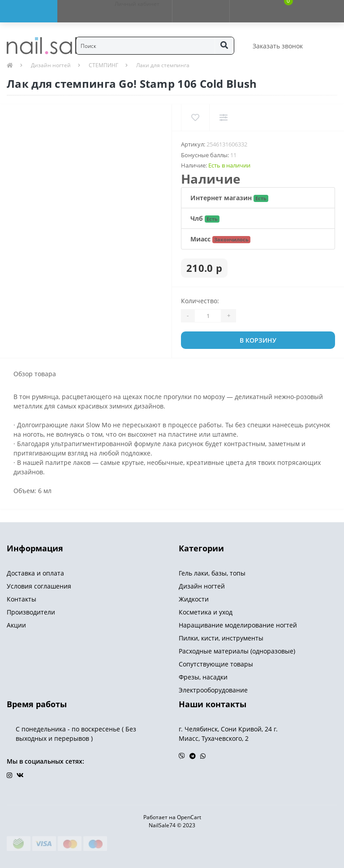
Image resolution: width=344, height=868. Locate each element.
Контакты (21, 599)
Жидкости (194, 599)
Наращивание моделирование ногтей (238, 625)
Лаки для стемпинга (163, 65)
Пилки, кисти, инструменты (221, 638)
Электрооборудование (213, 690)
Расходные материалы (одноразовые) (237, 651)
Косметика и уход (206, 612)
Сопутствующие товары (216, 664)
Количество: (200, 301)
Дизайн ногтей (51, 65)
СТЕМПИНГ (103, 65)
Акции (16, 625)
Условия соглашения (39, 586)
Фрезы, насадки (203, 677)
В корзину (258, 340)
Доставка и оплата (35, 573)
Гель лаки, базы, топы (212, 573)
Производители (31, 612)
